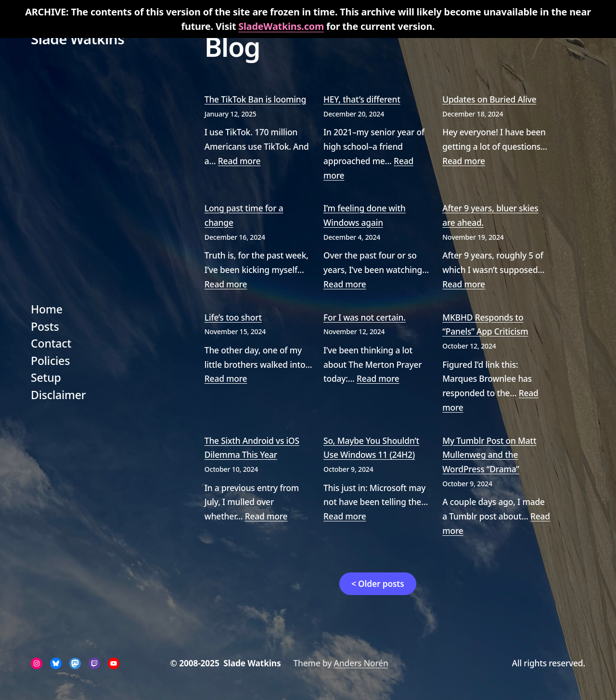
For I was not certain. (365, 317)
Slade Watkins (77, 39)
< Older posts (378, 583)
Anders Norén (361, 663)
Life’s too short (233, 317)
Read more (239, 161)
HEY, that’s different (362, 99)
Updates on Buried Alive (489, 99)
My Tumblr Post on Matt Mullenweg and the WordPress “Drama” (489, 455)
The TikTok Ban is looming (255, 99)
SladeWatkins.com (281, 26)
